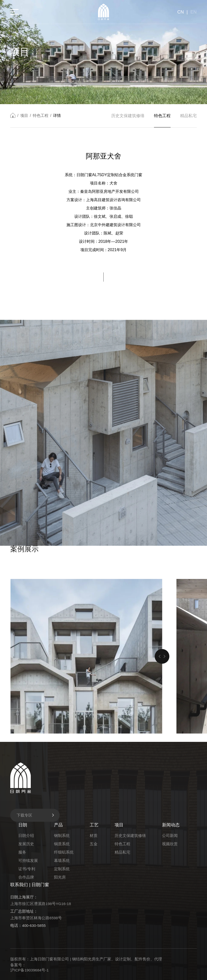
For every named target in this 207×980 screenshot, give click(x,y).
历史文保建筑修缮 (128, 116)
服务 (22, 852)
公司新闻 (170, 836)
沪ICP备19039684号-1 (29, 970)
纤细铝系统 (64, 852)
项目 (24, 116)
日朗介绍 (26, 836)
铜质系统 (62, 844)
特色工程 (41, 116)
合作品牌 (26, 877)
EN (194, 12)
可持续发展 (28, 861)
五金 (94, 844)
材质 (94, 836)
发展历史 (26, 844)
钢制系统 (62, 836)
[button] (160, 740)
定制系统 (62, 869)
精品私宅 (188, 116)
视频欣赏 (170, 844)
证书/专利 (27, 869)
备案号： (18, 965)
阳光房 (60, 877)
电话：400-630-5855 (28, 925)
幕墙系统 (62, 861)
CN (180, 12)
